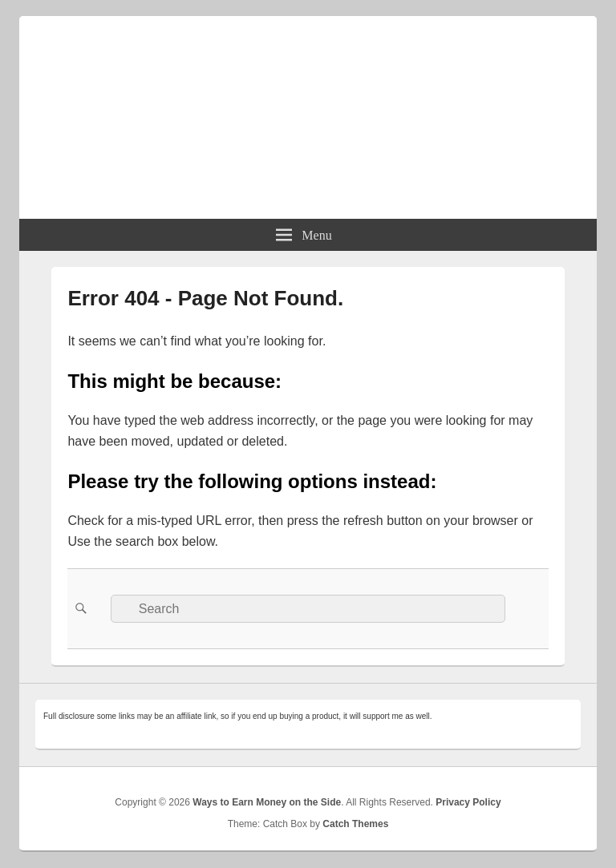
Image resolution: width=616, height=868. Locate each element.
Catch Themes (355, 824)
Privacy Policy (468, 802)
